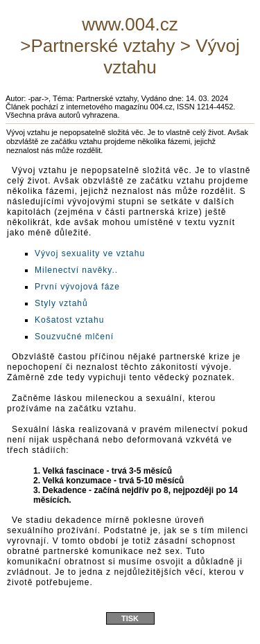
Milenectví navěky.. (76, 270)
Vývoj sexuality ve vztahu (90, 253)
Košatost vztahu (69, 320)
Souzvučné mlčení (74, 337)
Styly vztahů (61, 303)
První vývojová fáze (77, 287)
